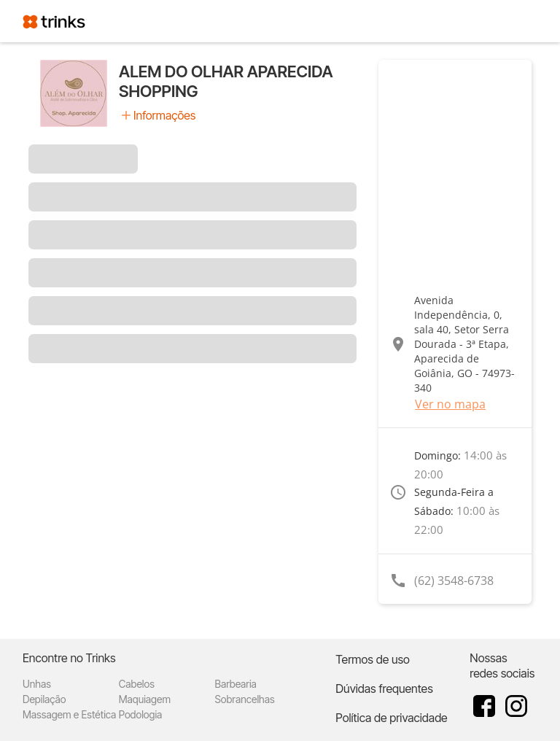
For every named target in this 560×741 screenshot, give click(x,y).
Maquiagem (145, 699)
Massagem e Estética (69, 714)
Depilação (44, 699)
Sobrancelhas (245, 699)
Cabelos (137, 684)
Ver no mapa (450, 404)
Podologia (141, 714)
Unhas (37, 684)
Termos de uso (373, 659)
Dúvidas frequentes (384, 688)
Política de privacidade (391, 718)
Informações (164, 115)
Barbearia (236, 684)
